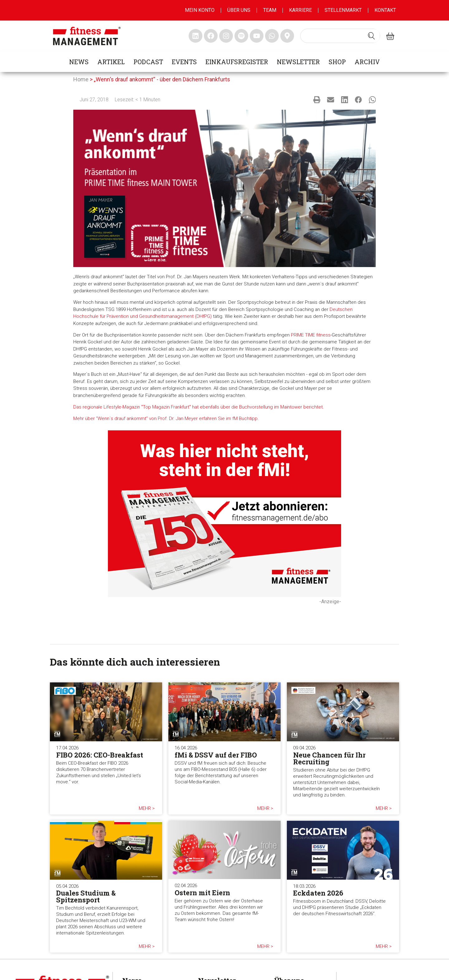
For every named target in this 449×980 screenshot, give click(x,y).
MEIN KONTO (200, 10)
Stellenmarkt (343, 10)
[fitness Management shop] (390, 36)
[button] (317, 100)
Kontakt (385, 10)
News (79, 62)
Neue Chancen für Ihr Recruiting (329, 758)
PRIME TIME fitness (311, 335)
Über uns (239, 10)
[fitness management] (87, 36)
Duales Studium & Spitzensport (86, 896)
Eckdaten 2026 (318, 893)
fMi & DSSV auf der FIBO (216, 755)
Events (184, 62)
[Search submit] (371, 36)
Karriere (300, 10)
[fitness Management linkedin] (196, 36)
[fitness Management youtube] (257, 36)
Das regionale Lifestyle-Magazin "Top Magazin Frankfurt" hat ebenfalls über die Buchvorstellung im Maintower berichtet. (199, 407)
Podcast (148, 62)
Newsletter (298, 62)
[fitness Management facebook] (211, 36)
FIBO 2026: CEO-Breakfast (100, 755)
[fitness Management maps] (287, 36)
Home (81, 79)
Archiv (367, 62)
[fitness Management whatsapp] (272, 36)
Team (270, 10)
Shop (337, 62)
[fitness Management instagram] (226, 36)
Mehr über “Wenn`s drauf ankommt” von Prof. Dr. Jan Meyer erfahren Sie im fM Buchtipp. (166, 418)
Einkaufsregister (237, 62)
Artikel (111, 62)
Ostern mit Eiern (202, 893)
